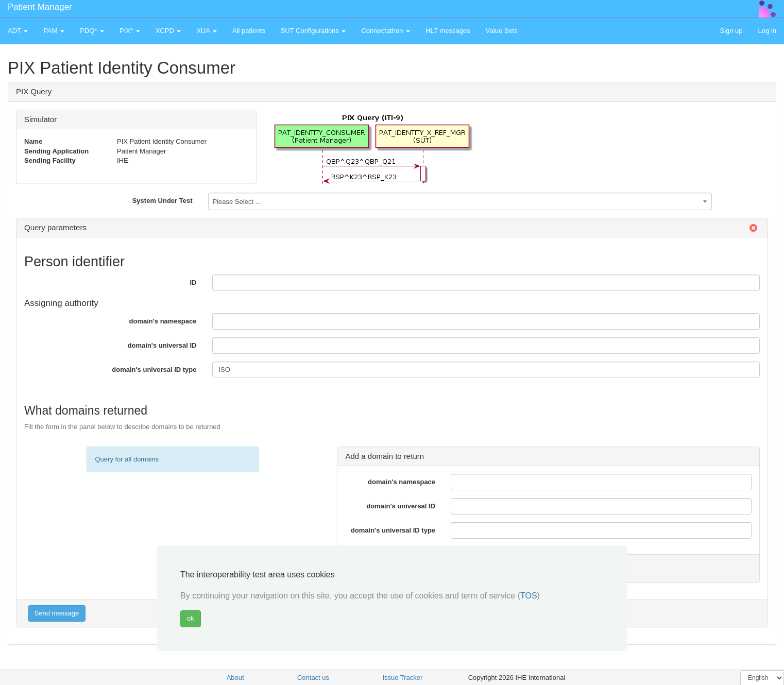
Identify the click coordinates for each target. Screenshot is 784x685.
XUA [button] (207, 31)
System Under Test (163, 201)
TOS (529, 596)
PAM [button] (54, 31)
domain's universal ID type (154, 370)
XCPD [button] (168, 31)
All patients (249, 31)
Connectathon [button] (386, 31)
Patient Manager (40, 7)
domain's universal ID (162, 345)
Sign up (731, 31)
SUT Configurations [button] (313, 31)
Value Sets (502, 31)
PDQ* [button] (92, 31)
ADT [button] (18, 31)
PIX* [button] (130, 31)
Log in (767, 31)
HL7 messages (448, 31)
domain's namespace (163, 321)
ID (193, 282)
